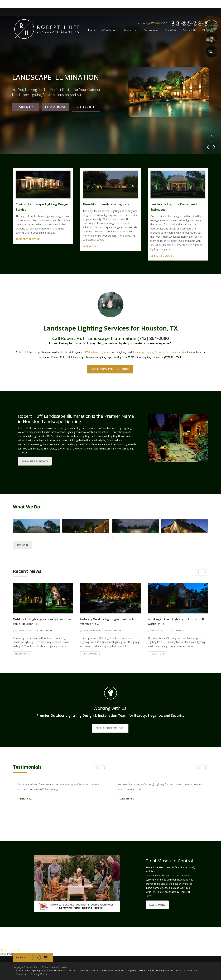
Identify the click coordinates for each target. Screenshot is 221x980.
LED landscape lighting (96, 352)
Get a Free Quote (162, 256)
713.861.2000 (159, 23)
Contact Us (189, 30)
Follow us (21, 957)
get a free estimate (35, 461)
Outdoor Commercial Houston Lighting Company (107, 970)
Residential (130, 30)
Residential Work (28, 239)
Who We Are (110, 30)
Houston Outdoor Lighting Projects (160, 970)
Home (92, 30)
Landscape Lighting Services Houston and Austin (160, 352)
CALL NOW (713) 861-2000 (110, 369)
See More (23, 545)
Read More (23, 654)
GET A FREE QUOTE (110, 728)
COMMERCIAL (55, 109)
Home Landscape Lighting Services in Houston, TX (45, 970)
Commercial (151, 30)
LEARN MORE (157, 905)
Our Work (170, 30)
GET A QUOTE (86, 109)
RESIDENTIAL (25, 109)
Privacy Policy (39, 974)
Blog (205, 30)
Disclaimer (22, 974)
